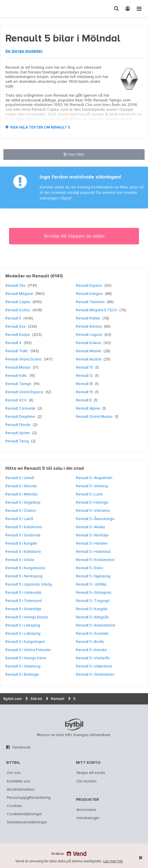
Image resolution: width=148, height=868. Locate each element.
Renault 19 (84, 392)
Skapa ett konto (91, 773)
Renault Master (89, 351)
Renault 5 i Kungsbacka (25, 568)
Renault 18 (84, 384)
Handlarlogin (88, 818)
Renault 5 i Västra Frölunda (28, 650)
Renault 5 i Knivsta (91, 650)
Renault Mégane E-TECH (96, 310)
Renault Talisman (90, 302)
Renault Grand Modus (94, 417)
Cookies (14, 806)
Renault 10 (84, 367)
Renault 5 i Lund (89, 494)
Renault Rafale (88, 318)
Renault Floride (18, 425)
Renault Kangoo (89, 294)
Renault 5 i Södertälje (23, 609)
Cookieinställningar (24, 814)
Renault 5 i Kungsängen (25, 642)
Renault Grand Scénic (24, 359)
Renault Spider (18, 433)
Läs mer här (113, 861)
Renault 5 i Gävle (20, 560)
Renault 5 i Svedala (92, 634)
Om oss (14, 773)
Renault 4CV (16, 400)
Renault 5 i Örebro (21, 511)
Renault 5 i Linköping (23, 625)
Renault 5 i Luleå (19, 519)
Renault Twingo (18, 384)
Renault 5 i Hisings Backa (27, 617)
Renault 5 (13, 318)
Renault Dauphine (20, 417)
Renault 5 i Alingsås (92, 617)
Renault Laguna (89, 335)
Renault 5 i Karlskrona (24, 527)
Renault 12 (84, 376)
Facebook (22, 747)
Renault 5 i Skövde (21, 486)
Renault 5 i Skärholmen (95, 675)
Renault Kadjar (18, 335)
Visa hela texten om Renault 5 (40, 128)
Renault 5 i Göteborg (23, 666)
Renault (41, 276)
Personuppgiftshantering (29, 798)
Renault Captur (18, 302)
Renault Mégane (19, 294)
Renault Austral (89, 359)
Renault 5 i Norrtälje (92, 535)
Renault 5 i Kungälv (21, 543)
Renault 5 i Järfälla (91, 584)
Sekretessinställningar (27, 822)
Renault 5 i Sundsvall (23, 535)
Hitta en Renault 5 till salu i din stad (45, 469)
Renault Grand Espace (24, 392)
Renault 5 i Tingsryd (93, 601)
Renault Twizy (17, 441)
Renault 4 (13, 343)
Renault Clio (15, 286)
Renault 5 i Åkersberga (95, 519)
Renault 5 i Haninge (92, 502)
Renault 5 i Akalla (90, 527)
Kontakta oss (19, 781)
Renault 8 (84, 400)
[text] (15, 9)
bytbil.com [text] (74, 725)
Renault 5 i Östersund (23, 601)
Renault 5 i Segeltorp (23, 502)
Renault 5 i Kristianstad (95, 560)
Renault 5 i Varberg (92, 486)
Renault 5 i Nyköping (93, 576)
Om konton (86, 781)
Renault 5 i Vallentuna (94, 666)
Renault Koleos (89, 343)
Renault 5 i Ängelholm (94, 478)
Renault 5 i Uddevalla (23, 593)
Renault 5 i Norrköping (24, 576)
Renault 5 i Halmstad (93, 552)
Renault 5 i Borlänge (22, 675)
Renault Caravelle (20, 408)
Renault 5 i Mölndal (21, 494)
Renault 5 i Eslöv (90, 568)
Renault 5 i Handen (92, 543)
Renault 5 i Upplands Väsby (29, 584)
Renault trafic (16, 376)
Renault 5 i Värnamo (93, 511)
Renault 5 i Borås (90, 642)
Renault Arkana (89, 327)
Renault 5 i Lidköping (23, 634)
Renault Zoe (16, 327)
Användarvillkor (21, 789)
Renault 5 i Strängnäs (94, 593)
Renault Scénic (18, 310)
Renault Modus (18, 367)
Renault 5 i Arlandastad (96, 625)
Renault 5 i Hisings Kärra (26, 658)
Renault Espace (89, 286)
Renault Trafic (17, 351)
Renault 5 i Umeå (20, 478)
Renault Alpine (88, 408)
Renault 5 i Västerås (93, 658)
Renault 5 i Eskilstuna (23, 552)
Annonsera (86, 810)
